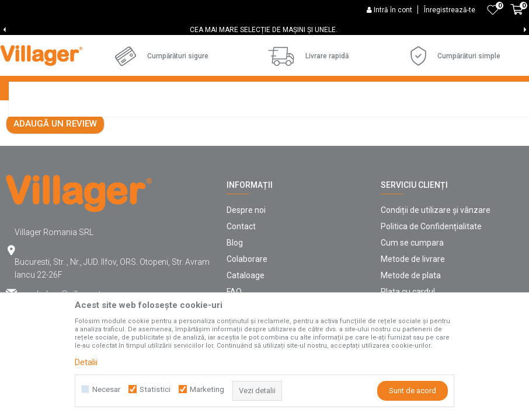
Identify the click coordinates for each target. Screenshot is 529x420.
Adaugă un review (55, 224)
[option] (264, 30)
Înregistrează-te (450, 10)
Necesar (106, 389)
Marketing (207, 389)
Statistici (155, 389)
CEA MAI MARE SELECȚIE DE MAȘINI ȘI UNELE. (264, 30)
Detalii (86, 362)
